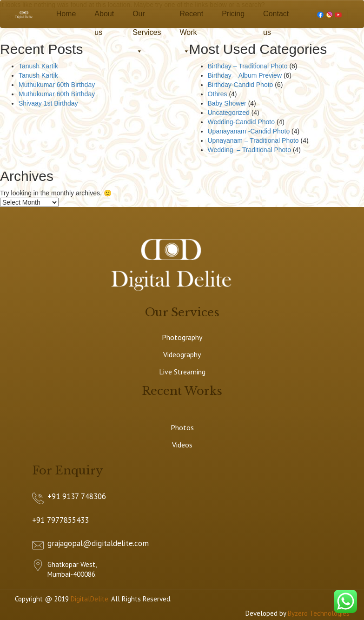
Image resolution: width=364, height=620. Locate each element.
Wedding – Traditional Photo (250, 150)
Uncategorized (229, 113)
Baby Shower (227, 103)
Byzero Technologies (319, 613)
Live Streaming (182, 372)
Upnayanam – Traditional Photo (253, 140)
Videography (182, 354)
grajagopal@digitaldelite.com (98, 543)
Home (66, 14)
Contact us (276, 17)
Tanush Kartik (38, 66)
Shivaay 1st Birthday (48, 103)
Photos (182, 427)
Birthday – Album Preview (245, 75)
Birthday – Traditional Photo (248, 66)
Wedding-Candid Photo (242, 122)
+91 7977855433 (60, 520)
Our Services (147, 17)
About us (104, 17)
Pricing (233, 14)
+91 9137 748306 (77, 496)
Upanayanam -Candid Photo (249, 131)
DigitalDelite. (90, 599)
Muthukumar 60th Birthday (57, 85)
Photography (182, 337)
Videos (182, 445)
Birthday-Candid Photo (241, 85)
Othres (218, 94)
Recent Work (191, 17)
